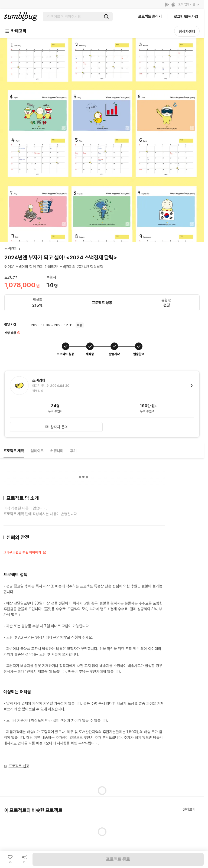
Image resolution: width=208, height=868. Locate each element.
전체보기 (189, 809)
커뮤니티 (57, 451)
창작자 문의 (56, 427)
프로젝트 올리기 (150, 16)
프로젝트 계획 (14, 451)
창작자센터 (187, 31)
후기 (73, 451)
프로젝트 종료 (118, 859)
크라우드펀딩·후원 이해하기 (25, 553)
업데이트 (37, 451)
